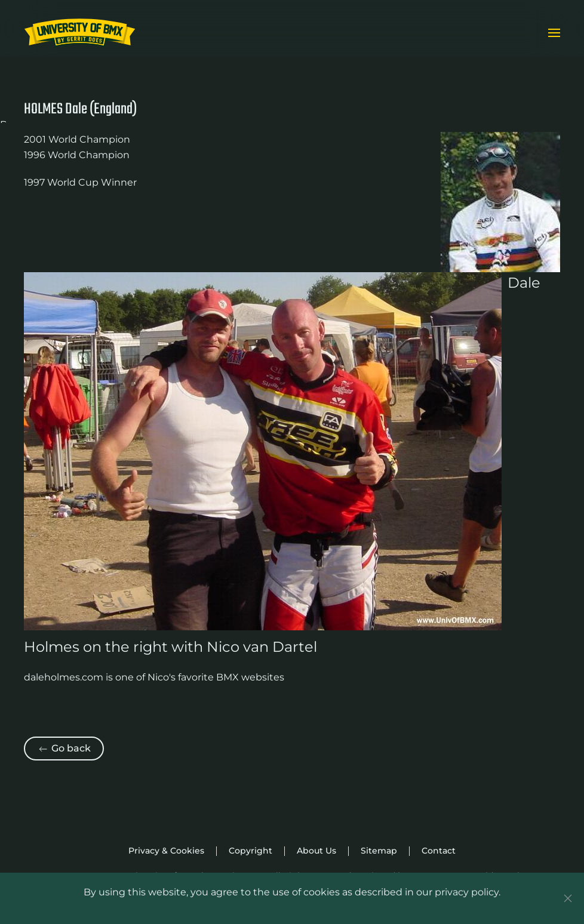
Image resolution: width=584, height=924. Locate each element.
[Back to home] (80, 33)
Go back (64, 749)
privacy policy (467, 892)
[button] (554, 33)
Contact (439, 851)
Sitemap (379, 851)
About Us (316, 851)
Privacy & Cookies (166, 851)
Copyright (250, 851)
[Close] (568, 898)
